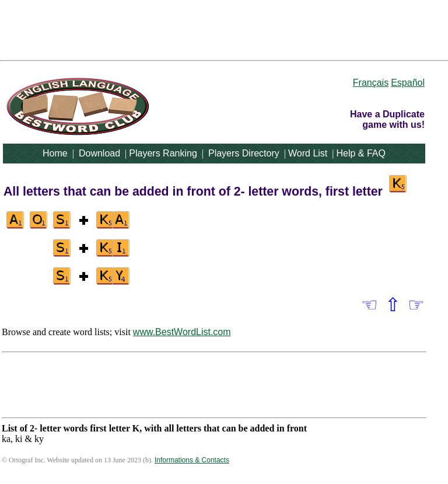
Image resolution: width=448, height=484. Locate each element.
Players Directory (244, 153)
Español (408, 83)
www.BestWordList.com (182, 332)
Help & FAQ (360, 153)
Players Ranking (163, 153)
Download (99, 153)
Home (55, 153)
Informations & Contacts (192, 460)
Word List (308, 153)
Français (371, 83)
